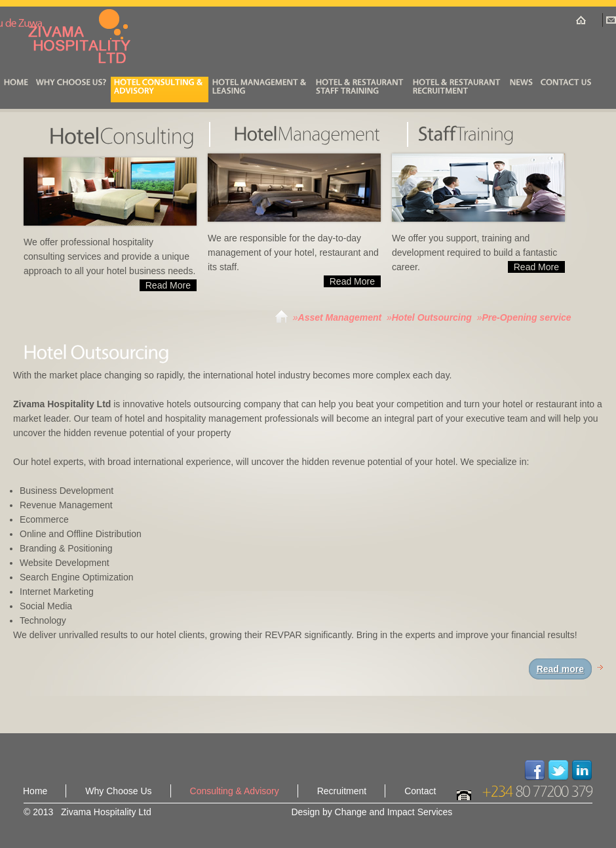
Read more (560, 669)
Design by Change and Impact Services (372, 812)
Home (35, 791)
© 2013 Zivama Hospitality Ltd (87, 812)
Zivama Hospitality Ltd (82, 36)
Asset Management (340, 317)
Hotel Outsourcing (432, 317)
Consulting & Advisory (235, 791)
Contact (420, 791)
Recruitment (342, 791)
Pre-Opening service (526, 317)
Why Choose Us (118, 791)
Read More (168, 285)
